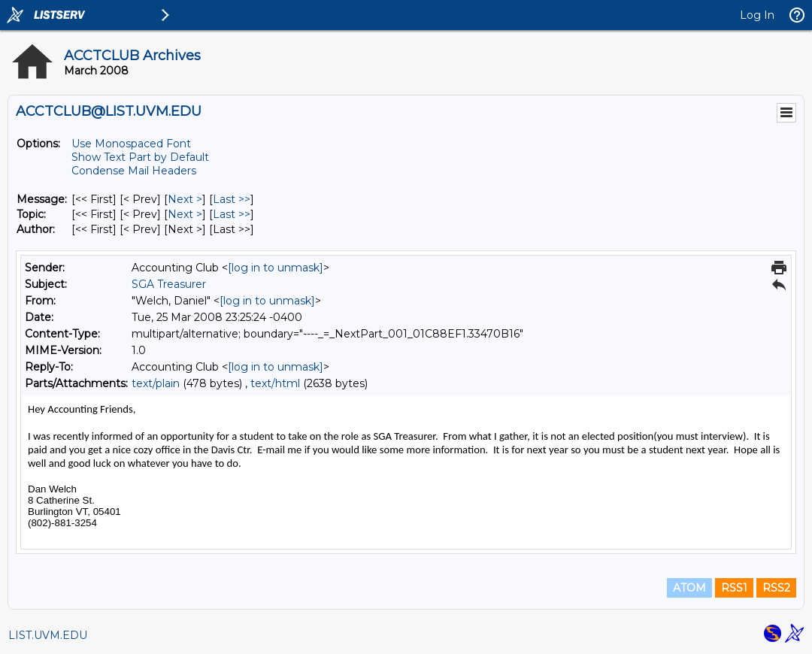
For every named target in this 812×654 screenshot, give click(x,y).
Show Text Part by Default (140, 157)
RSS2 (776, 588)
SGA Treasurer (169, 284)
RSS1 (734, 588)
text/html (275, 383)
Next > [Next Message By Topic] (185, 214)
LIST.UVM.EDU (48, 635)
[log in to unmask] (276, 268)
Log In (757, 15)
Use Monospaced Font (131, 144)
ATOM (689, 588)
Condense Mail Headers (134, 171)
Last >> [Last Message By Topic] (232, 214)
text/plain (156, 383)
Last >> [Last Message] (232, 199)
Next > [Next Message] (185, 199)
